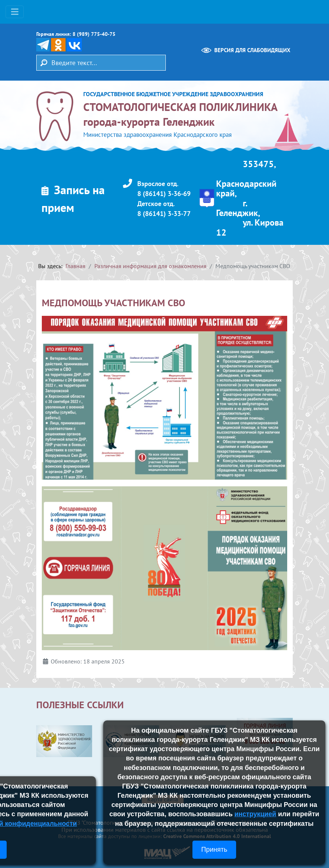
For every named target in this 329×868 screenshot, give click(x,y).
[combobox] (101, 63)
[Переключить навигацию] (15, 12)
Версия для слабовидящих (252, 50)
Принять (214, 850)
